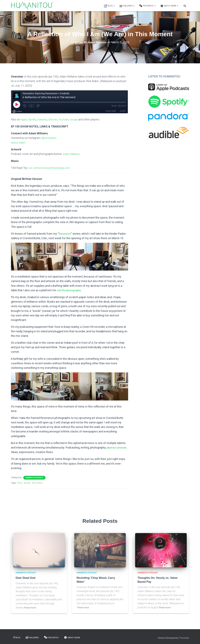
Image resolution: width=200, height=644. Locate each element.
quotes (27, 482)
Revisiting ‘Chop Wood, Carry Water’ (100, 577)
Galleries (127, 6)
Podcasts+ (147, 6)
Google (76, 119)
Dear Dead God (25, 577)
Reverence (65, 233)
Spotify (33, 119)
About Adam (169, 6)
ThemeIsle (184, 637)
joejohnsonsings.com (58, 167)
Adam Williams (72, 154)
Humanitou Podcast (34, 477)
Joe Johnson (36, 167)
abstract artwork (117, 447)
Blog (109, 6)
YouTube (65, 119)
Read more (30, 607)
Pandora (43, 119)
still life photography (69, 290)
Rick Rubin (37, 482)
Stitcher (54, 119)
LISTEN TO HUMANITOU (164, 76)
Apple (24, 119)
